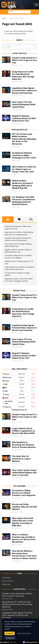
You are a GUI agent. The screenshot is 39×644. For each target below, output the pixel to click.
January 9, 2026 (18, 528)
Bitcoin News (19, 486)
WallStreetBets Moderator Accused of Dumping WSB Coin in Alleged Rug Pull (22, 184)
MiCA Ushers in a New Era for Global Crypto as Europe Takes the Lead (24, 169)
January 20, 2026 (18, 82)
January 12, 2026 (18, 478)
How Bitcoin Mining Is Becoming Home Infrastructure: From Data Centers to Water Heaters (24, 555)
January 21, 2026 (18, 65)
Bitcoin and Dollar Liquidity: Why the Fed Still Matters (24, 507)
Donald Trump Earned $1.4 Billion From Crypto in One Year (24, 60)
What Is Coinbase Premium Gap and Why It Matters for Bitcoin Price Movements (24, 538)
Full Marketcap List (20, 410)
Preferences (10, 638)
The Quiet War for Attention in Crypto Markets (21, 459)
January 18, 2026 (18, 450)
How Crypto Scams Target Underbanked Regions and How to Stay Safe (24, 473)
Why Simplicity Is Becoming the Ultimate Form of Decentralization (24, 445)
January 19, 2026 (18, 110)
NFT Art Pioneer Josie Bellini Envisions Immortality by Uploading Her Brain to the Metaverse (24, 139)
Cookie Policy (6, 578)
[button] (36, 5)
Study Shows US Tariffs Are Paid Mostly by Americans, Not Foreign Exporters (23, 75)
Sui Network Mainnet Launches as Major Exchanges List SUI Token (24, 155)
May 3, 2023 (17, 146)
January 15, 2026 (18, 512)
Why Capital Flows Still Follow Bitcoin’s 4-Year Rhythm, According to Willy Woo (23, 522)
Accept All (10, 634)
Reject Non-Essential (24, 634)
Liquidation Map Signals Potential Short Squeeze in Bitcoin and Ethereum (24, 90)
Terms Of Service (7, 581)
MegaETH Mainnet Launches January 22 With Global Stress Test (24, 118)
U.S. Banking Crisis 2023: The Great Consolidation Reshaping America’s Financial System (23, 201)
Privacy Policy (6, 584)
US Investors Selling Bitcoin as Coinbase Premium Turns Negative (24, 493)
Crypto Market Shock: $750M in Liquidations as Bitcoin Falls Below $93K (23, 431)
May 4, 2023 (17, 191)
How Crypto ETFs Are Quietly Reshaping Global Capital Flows (24, 104)
